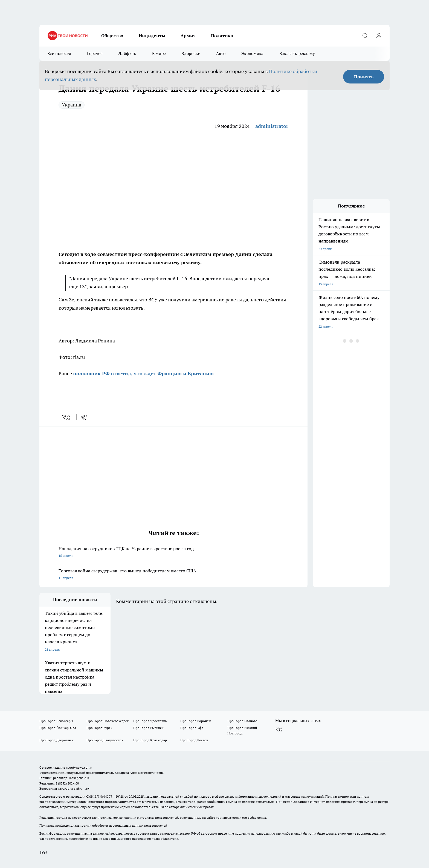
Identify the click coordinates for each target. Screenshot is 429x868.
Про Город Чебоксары (56, 721)
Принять (364, 77)
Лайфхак (127, 54)
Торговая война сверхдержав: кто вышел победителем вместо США (173, 575)
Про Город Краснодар (150, 740)
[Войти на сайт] (379, 36)
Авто (221, 54)
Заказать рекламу (297, 54)
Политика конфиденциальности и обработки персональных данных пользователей (103, 825)
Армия (188, 36)
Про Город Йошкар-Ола (58, 728)
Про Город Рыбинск (148, 728)
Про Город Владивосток (105, 740)
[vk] (67, 417)
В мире (159, 54)
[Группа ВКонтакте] (279, 729)
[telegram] (86, 417)
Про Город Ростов (194, 740)
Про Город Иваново (242, 721)
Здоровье (191, 54)
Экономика (253, 54)
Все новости (59, 54)
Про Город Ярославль (150, 721)
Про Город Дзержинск (56, 740)
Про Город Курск (99, 728)
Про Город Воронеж (196, 721)
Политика (222, 36)
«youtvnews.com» (79, 767)
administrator (272, 126)
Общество (112, 36)
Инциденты (152, 36)
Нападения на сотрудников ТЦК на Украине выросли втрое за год (173, 553)
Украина (72, 105)
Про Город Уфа (192, 728)
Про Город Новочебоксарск (108, 721)
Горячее (95, 54)
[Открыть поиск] (365, 36)
